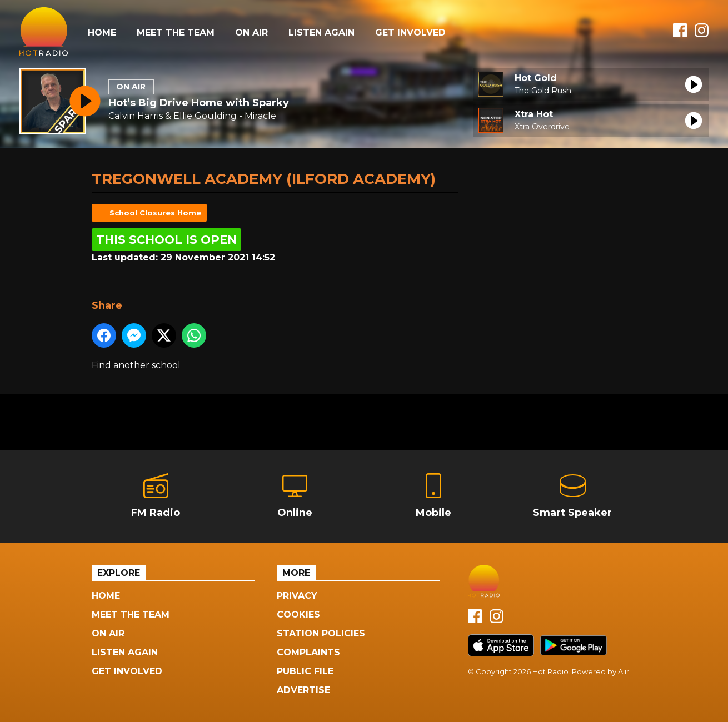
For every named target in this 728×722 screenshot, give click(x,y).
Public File (305, 671)
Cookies (298, 615)
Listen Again (321, 32)
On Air (251, 32)
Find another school (136, 365)
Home (102, 32)
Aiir (624, 671)
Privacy (297, 596)
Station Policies (321, 633)
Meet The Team (176, 32)
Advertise (303, 690)
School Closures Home (155, 213)
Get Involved (410, 32)
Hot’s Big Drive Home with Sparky (199, 103)
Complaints (308, 652)
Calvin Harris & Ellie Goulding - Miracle (192, 116)
